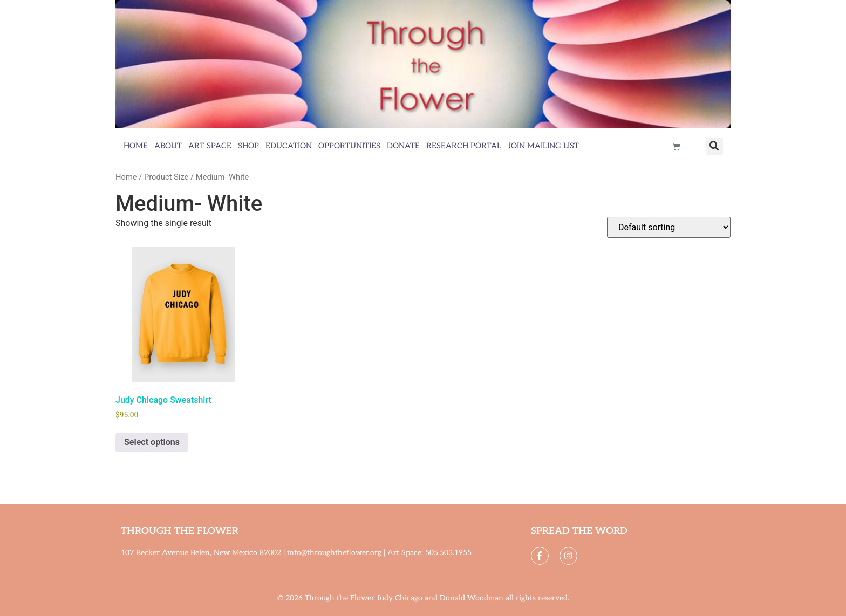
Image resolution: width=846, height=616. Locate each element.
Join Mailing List (543, 146)
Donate (403, 146)
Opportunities (349, 146)
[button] (714, 146)
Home (136, 146)
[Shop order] (669, 227)
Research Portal (464, 146)
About (168, 146)
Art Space (210, 146)
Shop (248, 146)
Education (289, 146)
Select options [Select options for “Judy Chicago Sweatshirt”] (152, 442)
